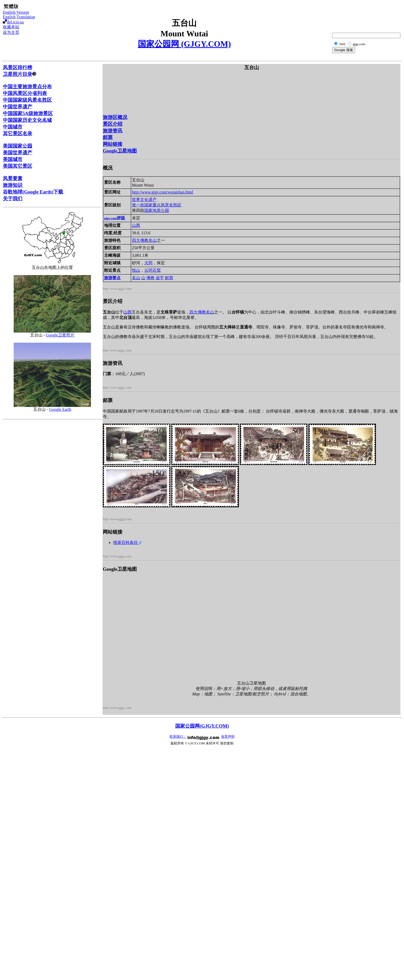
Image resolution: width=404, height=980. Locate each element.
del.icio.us (15, 22)
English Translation (19, 17)
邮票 (108, 137)
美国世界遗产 (18, 153)
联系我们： (178, 737)
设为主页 (11, 32)
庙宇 (160, 278)
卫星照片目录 (20, 74)
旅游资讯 (113, 131)
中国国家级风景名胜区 (27, 100)
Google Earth (60, 409)
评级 (115, 218)
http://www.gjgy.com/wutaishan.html (162, 192)
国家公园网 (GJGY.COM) (184, 44)
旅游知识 (13, 185)
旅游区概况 (115, 117)
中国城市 (13, 127)
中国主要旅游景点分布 (27, 87)
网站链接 (113, 144)
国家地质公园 (157, 210)
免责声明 (228, 737)
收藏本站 (11, 27)
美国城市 (13, 159)
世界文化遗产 (144, 200)
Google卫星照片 (60, 335)
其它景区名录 (18, 134)
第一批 (138, 205)
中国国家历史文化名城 (27, 120)
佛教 (150, 278)
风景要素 (13, 178)
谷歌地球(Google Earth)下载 (33, 192)
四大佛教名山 (144, 240)
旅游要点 (112, 278)
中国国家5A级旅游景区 (28, 113)
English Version (16, 12)
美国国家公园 (18, 146)
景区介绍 (113, 124)
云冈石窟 (153, 270)
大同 (148, 263)
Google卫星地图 (120, 151)
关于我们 (13, 199)
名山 (136, 278)
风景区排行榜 (18, 67)
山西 (136, 225)
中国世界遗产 (18, 107)
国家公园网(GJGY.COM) (202, 726)
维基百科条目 (127, 543)
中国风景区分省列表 (25, 93)
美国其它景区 (18, 166)
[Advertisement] (375, 14)
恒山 (136, 270)
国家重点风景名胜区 (163, 205)
